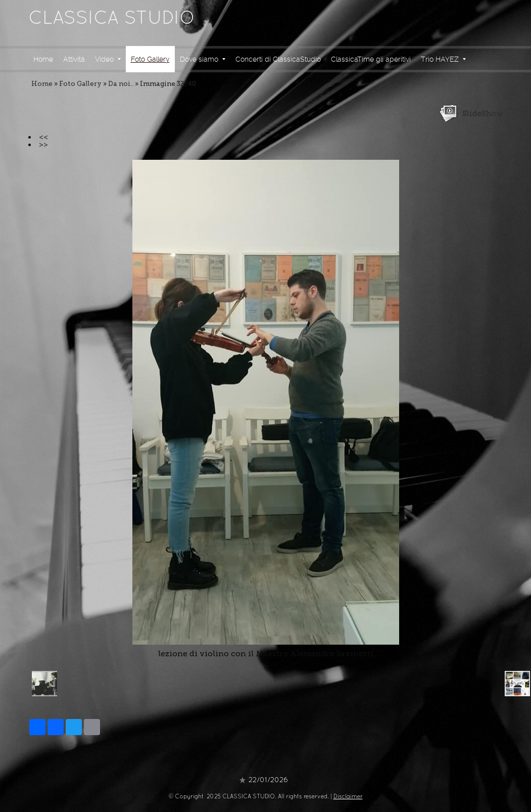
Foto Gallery (150, 59)
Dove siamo (203, 59)
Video (108, 59)
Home (43, 59)
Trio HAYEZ (443, 59)
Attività (74, 59)
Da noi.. (121, 84)
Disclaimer (348, 797)
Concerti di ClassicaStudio (278, 59)
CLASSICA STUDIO (112, 19)
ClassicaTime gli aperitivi (371, 59)
